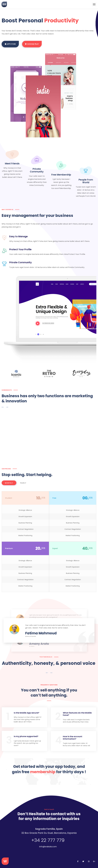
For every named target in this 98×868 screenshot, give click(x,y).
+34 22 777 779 (48, 839)
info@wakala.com (48, 845)
